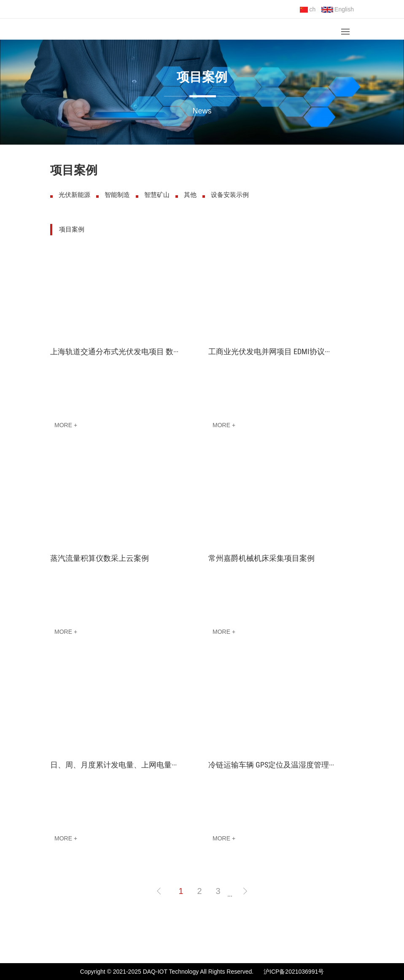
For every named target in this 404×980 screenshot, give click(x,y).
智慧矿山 (157, 195)
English (338, 9)
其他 (190, 195)
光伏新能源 (74, 195)
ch (308, 9)
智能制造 (117, 195)
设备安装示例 (230, 195)
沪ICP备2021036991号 (294, 972)
